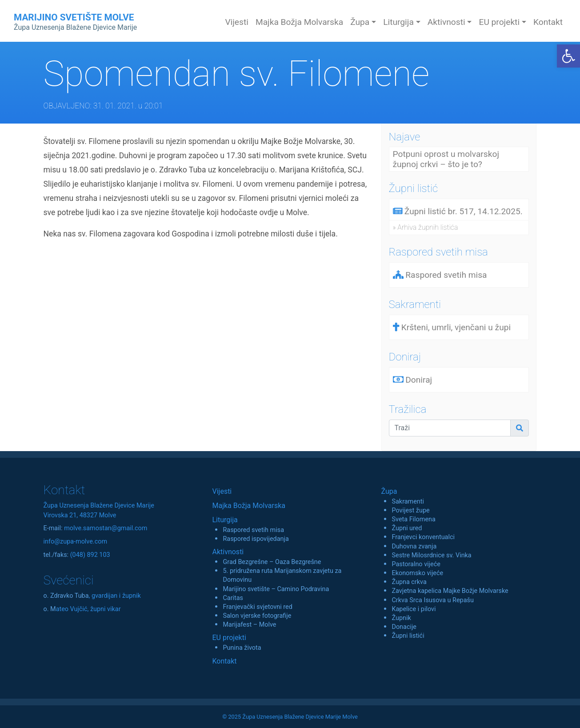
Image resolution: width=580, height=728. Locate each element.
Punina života (242, 648)
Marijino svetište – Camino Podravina (276, 589)
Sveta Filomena (413, 519)
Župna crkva (409, 582)
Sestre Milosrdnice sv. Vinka (431, 555)
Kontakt (548, 22)
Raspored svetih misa (253, 530)
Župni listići (408, 636)
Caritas (233, 598)
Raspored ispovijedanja (256, 539)
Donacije (404, 627)
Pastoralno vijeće (416, 564)
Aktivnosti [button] (446, 22)
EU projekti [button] (499, 22)
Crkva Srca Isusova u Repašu (432, 600)
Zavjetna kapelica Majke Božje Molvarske (450, 591)
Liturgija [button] (398, 22)
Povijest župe (410, 510)
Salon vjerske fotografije (257, 616)
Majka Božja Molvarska (299, 22)
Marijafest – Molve (249, 625)
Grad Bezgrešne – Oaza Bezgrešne (272, 562)
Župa (389, 491)
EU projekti (229, 638)
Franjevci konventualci (423, 537)
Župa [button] (360, 22)
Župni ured (407, 528)
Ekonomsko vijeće (417, 573)
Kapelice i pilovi (414, 609)
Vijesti (237, 22)
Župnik (401, 618)
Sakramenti (408, 502)
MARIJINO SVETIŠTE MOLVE (75, 22)
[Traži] (450, 428)
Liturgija (225, 520)
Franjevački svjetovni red (257, 607)
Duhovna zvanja (414, 546)
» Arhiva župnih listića (426, 227)
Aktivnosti (228, 552)
